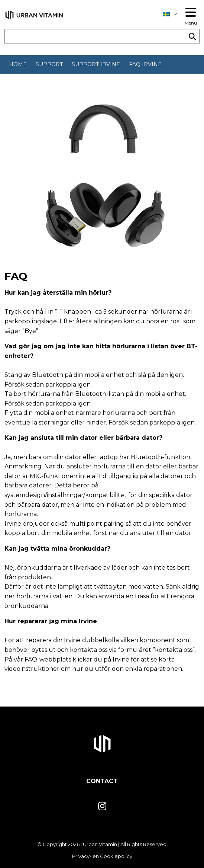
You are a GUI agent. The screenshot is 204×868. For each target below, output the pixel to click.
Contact (102, 781)
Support (49, 64)
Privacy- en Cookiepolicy (102, 856)
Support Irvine (96, 64)
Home (18, 64)
